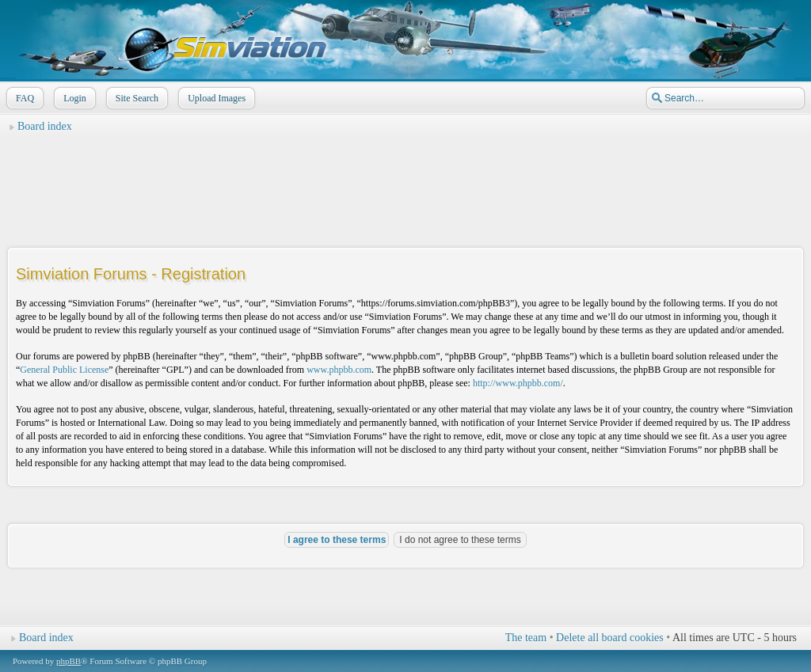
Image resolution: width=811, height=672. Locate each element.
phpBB (69, 661)
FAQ (23, 98)
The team (526, 638)
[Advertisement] (405, 175)
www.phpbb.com (339, 370)
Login (73, 98)
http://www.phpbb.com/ (518, 383)
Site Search (135, 98)
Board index (45, 126)
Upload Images (215, 98)
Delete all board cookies (610, 638)
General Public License (64, 370)
